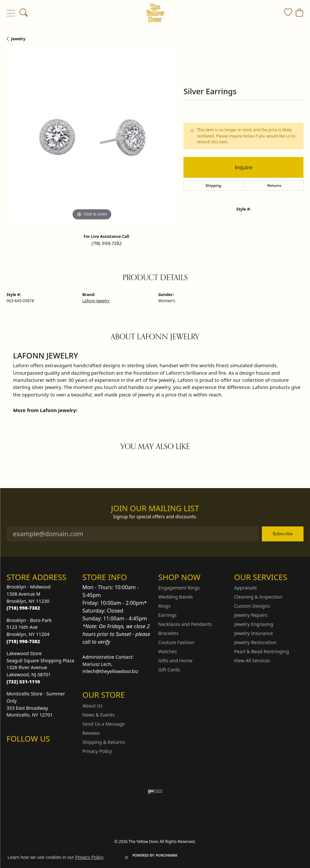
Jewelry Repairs (251, 615)
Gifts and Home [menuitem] (175, 661)
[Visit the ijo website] (155, 791)
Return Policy (90, 824)
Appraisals (246, 588)
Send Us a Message (103, 724)
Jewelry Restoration (255, 642)
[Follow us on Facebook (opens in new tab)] (29, 752)
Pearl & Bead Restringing (262, 651)
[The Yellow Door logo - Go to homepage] (155, 13)
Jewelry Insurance (254, 633)
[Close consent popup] (127, 858)
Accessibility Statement (210, 824)
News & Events (98, 715)
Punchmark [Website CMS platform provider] (167, 855)
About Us (92, 706)
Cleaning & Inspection (258, 597)
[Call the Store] (23, 608)
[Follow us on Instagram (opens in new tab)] (13, 752)
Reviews (91, 733)
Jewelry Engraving (254, 624)
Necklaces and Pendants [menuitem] (185, 624)
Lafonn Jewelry (96, 301)
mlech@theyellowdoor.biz (110, 671)
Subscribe (283, 534)
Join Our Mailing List (155, 508)
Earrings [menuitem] (168, 615)
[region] (92, 137)
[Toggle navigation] (11, 13)
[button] (24, 13)
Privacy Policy (97, 751)
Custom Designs (252, 606)
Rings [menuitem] (164, 606)
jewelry (18, 39)
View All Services (252, 661)
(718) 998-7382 (107, 243)
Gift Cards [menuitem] (169, 670)
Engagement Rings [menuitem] (179, 588)
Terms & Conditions (162, 824)
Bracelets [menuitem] (168, 633)
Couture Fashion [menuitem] (176, 642)
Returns (274, 186)
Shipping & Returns (104, 742)
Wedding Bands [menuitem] (176, 597)
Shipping (213, 186)
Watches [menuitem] (168, 651)
